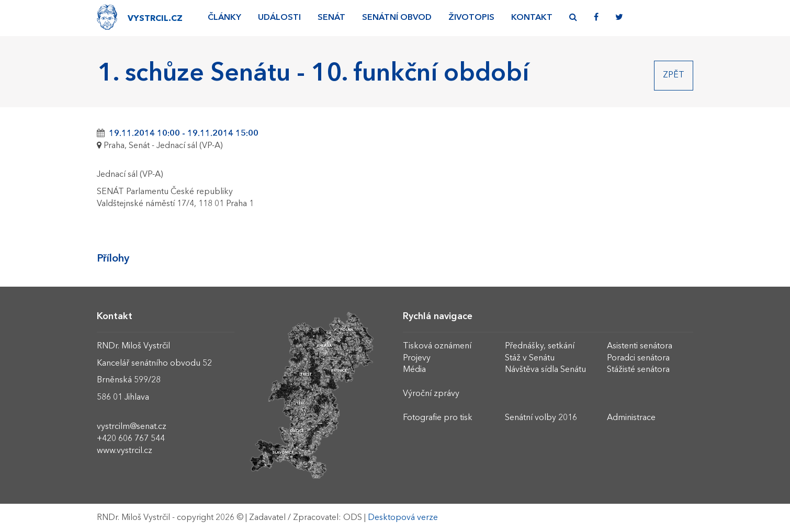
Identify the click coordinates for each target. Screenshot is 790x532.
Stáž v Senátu (530, 358)
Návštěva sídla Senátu (545, 370)
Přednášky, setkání (540, 346)
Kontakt (532, 18)
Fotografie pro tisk (438, 418)
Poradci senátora (638, 358)
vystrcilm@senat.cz (132, 427)
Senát (331, 18)
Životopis (471, 18)
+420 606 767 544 (131, 439)
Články (224, 18)
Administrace (631, 418)
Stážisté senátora (638, 370)
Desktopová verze (403, 518)
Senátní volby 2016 (541, 418)
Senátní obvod (397, 18)
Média (414, 370)
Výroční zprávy (431, 394)
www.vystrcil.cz (125, 451)
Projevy (417, 358)
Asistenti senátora (640, 346)
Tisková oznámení (437, 346)
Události (279, 18)
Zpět (674, 75)
